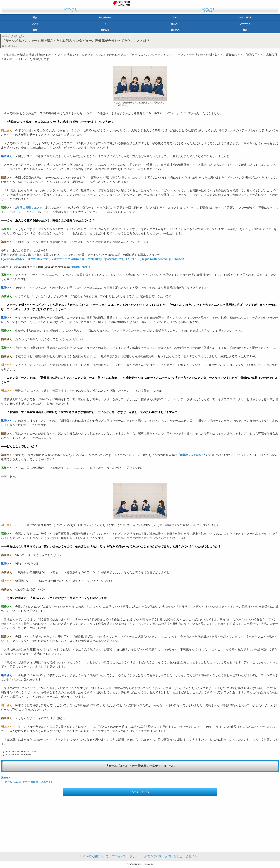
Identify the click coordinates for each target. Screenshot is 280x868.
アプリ (35, 24)
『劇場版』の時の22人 (192, 455)
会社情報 (192, 856)
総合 (35, 18)
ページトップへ (140, 792)
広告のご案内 (153, 856)
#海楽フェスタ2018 (27, 259)
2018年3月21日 (80, 267)
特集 (35, 30)
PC (105, 24)
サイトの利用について (94, 856)
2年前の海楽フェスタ (29, 208)
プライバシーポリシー (126, 856)
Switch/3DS (245, 18)
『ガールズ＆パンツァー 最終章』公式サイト (28, 782)
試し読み (175, 30)
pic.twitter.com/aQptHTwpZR (165, 259)
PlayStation (105, 18)
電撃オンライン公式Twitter (209, 10)
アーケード (245, 24)
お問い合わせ (174, 856)
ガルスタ (175, 24)
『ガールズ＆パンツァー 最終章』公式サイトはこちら (140, 766)
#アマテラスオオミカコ (55, 259)
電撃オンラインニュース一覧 (71, 10)
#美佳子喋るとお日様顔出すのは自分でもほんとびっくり (108, 259)
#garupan (7, 259)
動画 (245, 30)
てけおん (12, 46)
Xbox (175, 18)
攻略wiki (105, 30)
